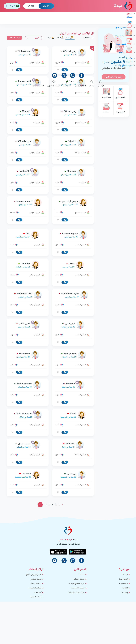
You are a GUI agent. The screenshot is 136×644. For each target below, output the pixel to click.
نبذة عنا (129, 58)
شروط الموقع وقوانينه (124, 65)
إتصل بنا (129, 62)
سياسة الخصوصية (78, 588)
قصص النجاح (124, 28)
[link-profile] (73, 113)
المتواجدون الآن (80, 84)
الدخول (46, 6)
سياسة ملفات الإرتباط (77, 593)
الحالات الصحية (38, 84)
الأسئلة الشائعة (79, 579)
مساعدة (126, 53)
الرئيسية (101, 84)
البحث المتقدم (36, 579)
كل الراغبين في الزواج (34, 575)
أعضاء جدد (67, 84)
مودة (123, 6)
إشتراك (31, 6)
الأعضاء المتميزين (54, 84)
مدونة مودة (124, 36)
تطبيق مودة (124, 44)
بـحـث (92, 84)
